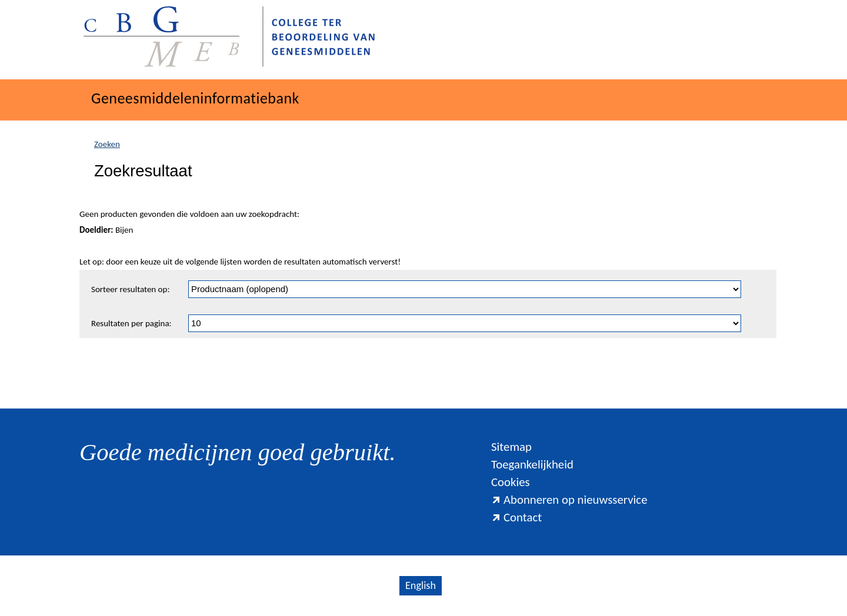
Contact (516, 517)
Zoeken (107, 144)
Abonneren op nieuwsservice (569, 500)
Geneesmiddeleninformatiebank (195, 98)
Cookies (511, 482)
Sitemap (511, 447)
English (421, 585)
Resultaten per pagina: (131, 323)
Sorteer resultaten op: (130, 289)
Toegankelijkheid (532, 464)
